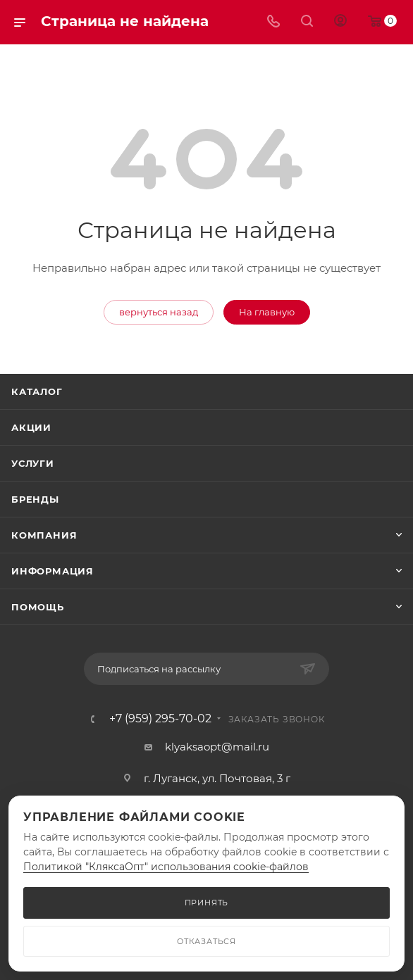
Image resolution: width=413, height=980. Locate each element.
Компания (44, 535)
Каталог (37, 391)
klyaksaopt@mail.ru (217, 747)
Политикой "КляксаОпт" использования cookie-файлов (166, 867)
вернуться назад (159, 312)
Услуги (33, 463)
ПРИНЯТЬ (207, 903)
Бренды (35, 499)
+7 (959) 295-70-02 (160, 719)
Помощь (38, 607)
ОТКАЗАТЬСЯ (207, 941)
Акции (31, 427)
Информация (53, 571)
